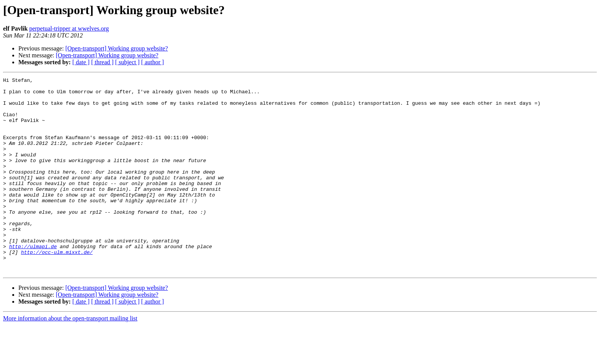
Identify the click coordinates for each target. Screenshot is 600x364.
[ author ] (153, 62)
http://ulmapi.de (33, 281)
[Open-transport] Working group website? (117, 48)
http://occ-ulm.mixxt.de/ (57, 288)
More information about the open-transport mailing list (70, 357)
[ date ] (81, 62)
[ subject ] (127, 62)
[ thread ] (102, 62)
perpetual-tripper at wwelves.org (69, 28)
